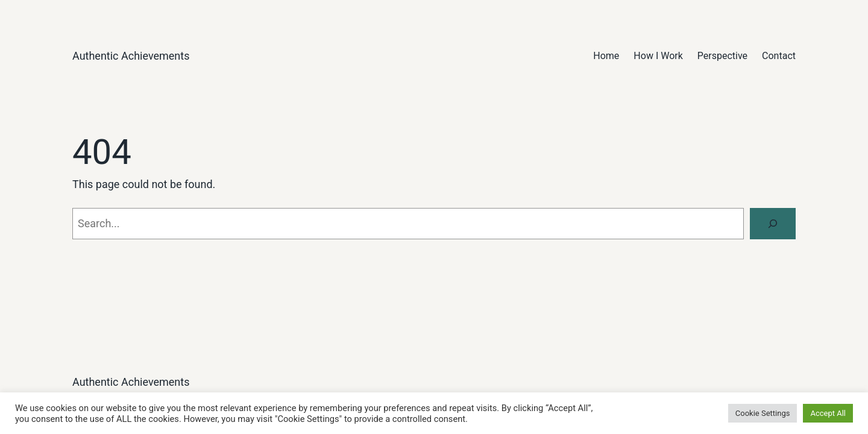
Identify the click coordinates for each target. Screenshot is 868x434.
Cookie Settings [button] (763, 413)
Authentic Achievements (131, 56)
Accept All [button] (828, 413)
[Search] (773, 224)
